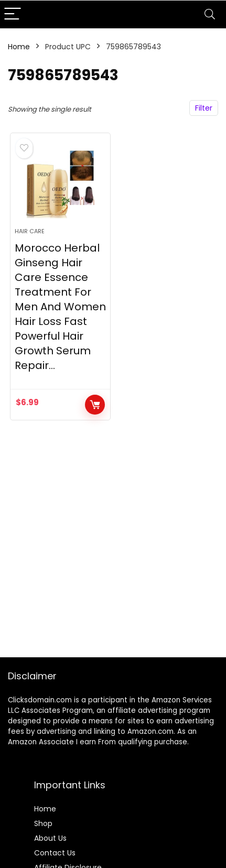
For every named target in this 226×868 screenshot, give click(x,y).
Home (19, 47)
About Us (50, 838)
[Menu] (13, 14)
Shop (43, 823)
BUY (95, 405)
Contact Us (55, 853)
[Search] (210, 14)
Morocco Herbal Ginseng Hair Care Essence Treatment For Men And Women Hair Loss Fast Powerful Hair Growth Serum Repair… (60, 307)
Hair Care (30, 231)
